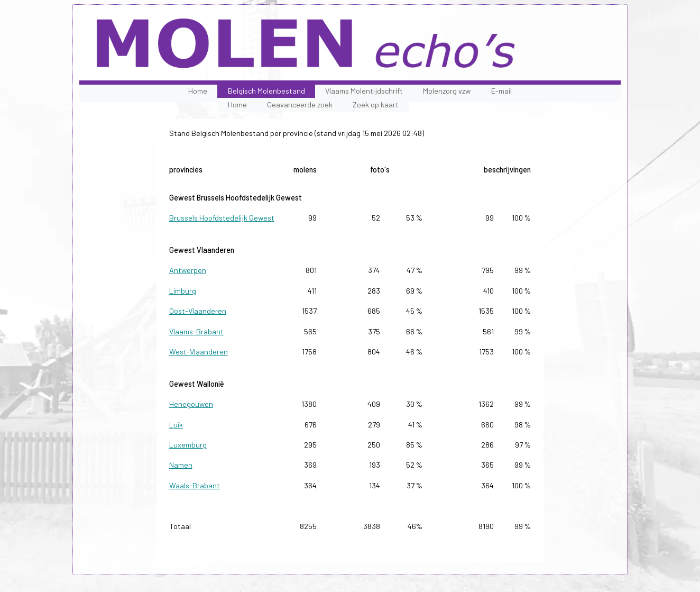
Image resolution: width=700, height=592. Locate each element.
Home (198, 91)
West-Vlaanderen (199, 352)
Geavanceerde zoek (300, 104)
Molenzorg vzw (447, 91)
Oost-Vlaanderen (198, 311)
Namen (181, 465)
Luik (176, 425)
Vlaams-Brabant (196, 331)
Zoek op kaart (376, 104)
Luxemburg (188, 445)
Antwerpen (188, 270)
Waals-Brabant (195, 485)
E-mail (501, 91)
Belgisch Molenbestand (266, 91)
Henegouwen (191, 404)
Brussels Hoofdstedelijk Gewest (222, 218)
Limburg (183, 291)
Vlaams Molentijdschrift (364, 91)
